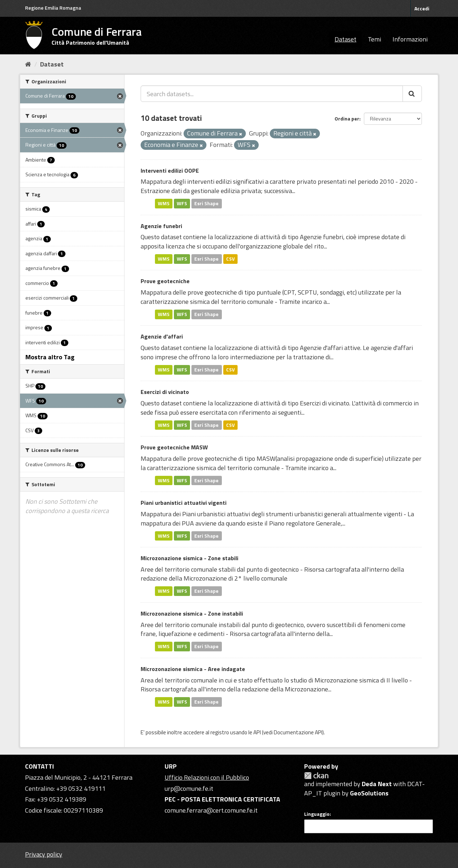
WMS (164, 203)
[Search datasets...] (272, 94)
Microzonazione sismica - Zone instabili (192, 613)
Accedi (422, 8)
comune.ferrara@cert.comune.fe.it (211, 810)
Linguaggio (317, 814)
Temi (374, 39)
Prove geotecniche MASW (174, 447)
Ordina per (347, 119)
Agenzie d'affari (162, 336)
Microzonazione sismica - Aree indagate (193, 669)
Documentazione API (298, 732)
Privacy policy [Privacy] (44, 854)
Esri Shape (206, 203)
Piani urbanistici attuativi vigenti (184, 503)
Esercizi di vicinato (165, 392)
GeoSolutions (369, 793)
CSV (230, 259)
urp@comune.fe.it (189, 788)
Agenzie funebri (161, 226)
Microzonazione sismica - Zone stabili (189, 558)
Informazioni (410, 39)
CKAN (316, 776)
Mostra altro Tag (50, 357)
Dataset (345, 39)
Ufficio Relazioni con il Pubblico (207, 777)
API (257, 732)
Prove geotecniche (165, 281)
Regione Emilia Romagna (53, 8)
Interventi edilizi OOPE (170, 171)
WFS (182, 203)
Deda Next (377, 784)
